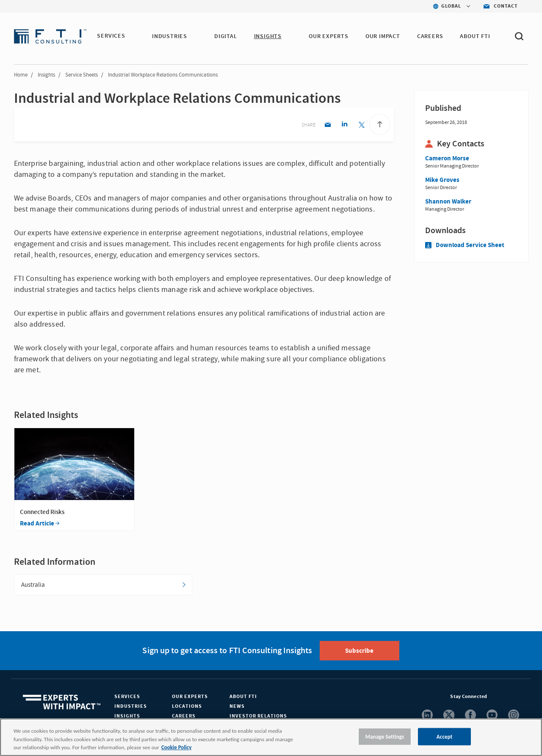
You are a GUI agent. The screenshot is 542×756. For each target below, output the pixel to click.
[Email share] (328, 125)
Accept (445, 736)
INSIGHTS (268, 36)
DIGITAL (226, 36)
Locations (187, 707)
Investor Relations (258, 716)
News (237, 707)
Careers (184, 716)
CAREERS (431, 36)
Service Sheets (82, 75)
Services (127, 697)
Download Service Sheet (465, 245)
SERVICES (111, 36)
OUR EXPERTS (329, 36)
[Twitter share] (361, 125)
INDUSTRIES (170, 36)
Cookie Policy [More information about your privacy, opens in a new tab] (176, 747)
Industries (131, 707)
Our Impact (383, 36)
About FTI (243, 697)
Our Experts (190, 697)
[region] (271, 737)
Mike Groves (442, 180)
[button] (130, 37)
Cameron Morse (447, 158)
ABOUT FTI (475, 36)
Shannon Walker (448, 202)
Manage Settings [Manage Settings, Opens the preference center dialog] (385, 736)
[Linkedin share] (344, 125)
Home (21, 75)
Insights (46, 75)
